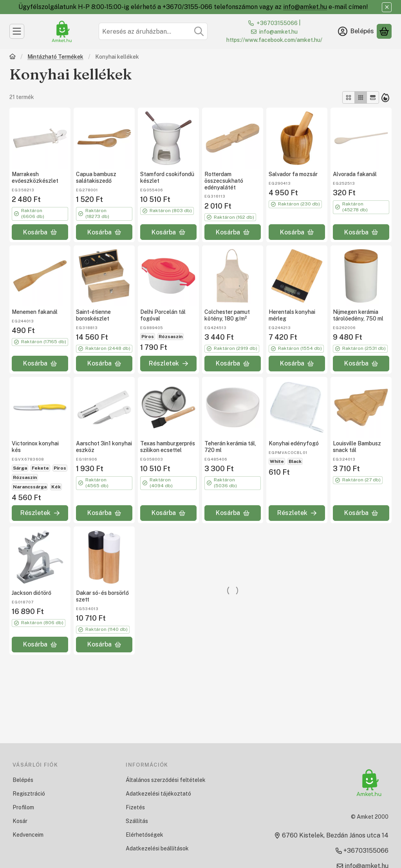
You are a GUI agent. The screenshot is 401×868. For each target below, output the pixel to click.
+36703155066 (277, 23)
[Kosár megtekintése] (384, 31)
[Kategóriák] (17, 31)
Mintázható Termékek (55, 57)
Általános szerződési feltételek (166, 780)
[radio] (349, 97)
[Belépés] (356, 31)
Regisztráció (29, 794)
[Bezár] (387, 7)
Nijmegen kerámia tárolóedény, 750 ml (358, 315)
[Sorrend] (385, 97)
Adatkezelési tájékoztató (158, 794)
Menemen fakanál (35, 312)
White (277, 461)
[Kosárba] (40, 232)
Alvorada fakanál (355, 174)
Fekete (40, 468)
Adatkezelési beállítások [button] (157, 848)
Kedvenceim (28, 835)
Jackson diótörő (32, 593)
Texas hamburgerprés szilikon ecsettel (168, 447)
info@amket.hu (305, 7)
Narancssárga (30, 487)
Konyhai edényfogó (294, 443)
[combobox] (153, 31)
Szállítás (137, 821)
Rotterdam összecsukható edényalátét (224, 181)
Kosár (20, 821)
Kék (56, 487)
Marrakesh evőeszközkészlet (35, 177)
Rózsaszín (171, 337)
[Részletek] (168, 364)
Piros (148, 337)
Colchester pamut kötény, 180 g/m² (227, 315)
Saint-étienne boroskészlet (93, 315)
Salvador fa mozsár (293, 174)
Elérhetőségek (145, 835)
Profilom (23, 807)
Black (295, 461)
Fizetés (135, 807)
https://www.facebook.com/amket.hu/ (274, 40)
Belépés (23, 780)
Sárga (20, 468)
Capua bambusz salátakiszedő (96, 177)
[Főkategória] (13, 57)
